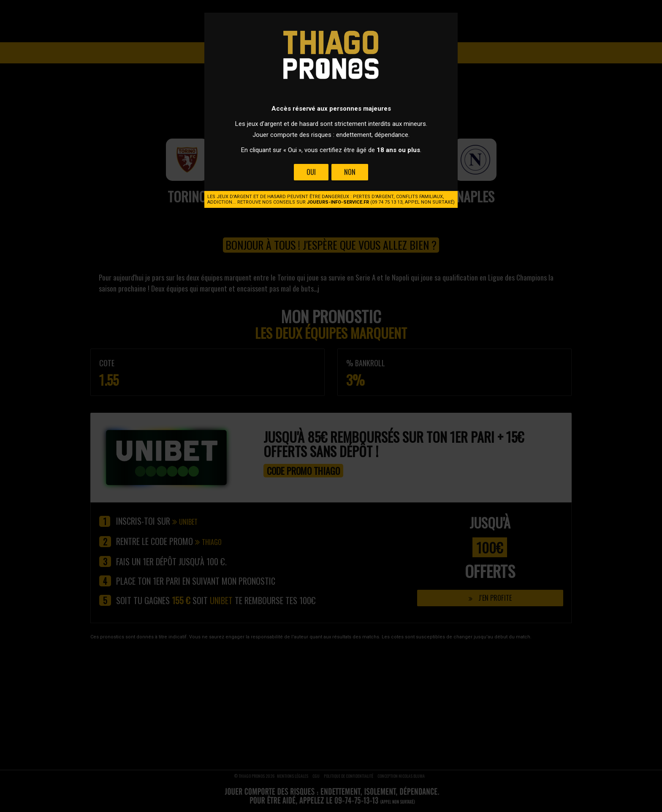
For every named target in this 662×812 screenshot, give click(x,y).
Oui (311, 172)
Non (350, 172)
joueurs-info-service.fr (338, 202)
